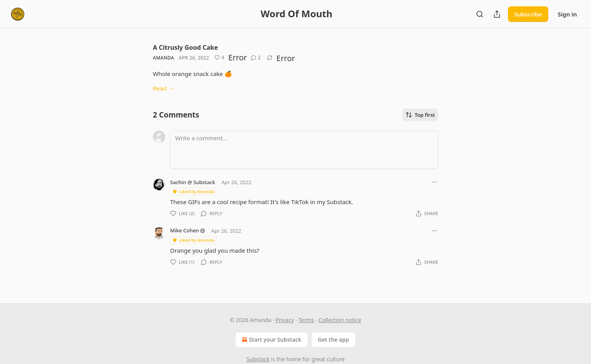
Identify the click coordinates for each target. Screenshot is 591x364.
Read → (163, 88)
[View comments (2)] (256, 58)
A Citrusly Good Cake (185, 47)
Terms (306, 320)
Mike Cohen (185, 230)
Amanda (163, 58)
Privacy (285, 320)
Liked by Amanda (193, 191)
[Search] (480, 14)
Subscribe (528, 14)
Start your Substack (271, 340)
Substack (258, 359)
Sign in (567, 14)
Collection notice (340, 320)
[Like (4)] (219, 58)
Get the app (334, 340)
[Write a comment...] (304, 150)
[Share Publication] (497, 14)
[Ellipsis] (434, 182)
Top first (420, 115)
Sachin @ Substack (193, 182)
